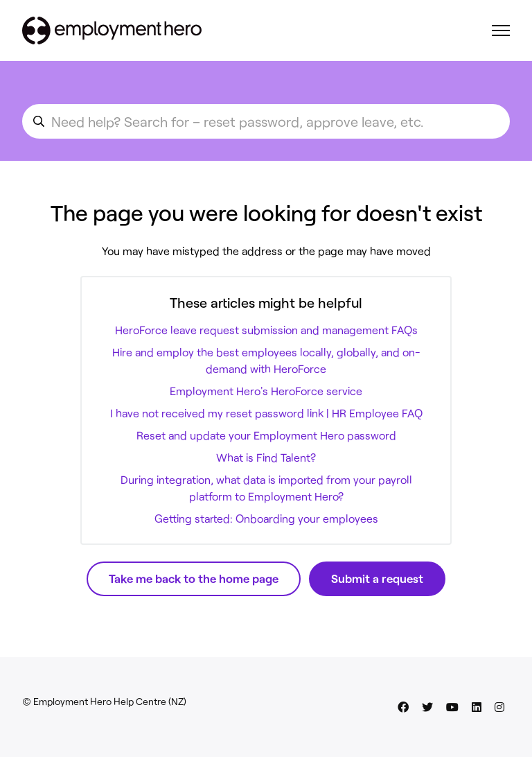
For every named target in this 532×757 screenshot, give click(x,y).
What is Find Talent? (266, 457)
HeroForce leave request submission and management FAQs (266, 330)
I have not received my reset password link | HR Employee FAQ (266, 413)
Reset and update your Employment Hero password (266, 435)
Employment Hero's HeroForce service (266, 391)
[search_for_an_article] (266, 121)
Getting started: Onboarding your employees (266, 518)
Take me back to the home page (194, 578)
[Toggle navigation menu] (501, 31)
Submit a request (377, 578)
